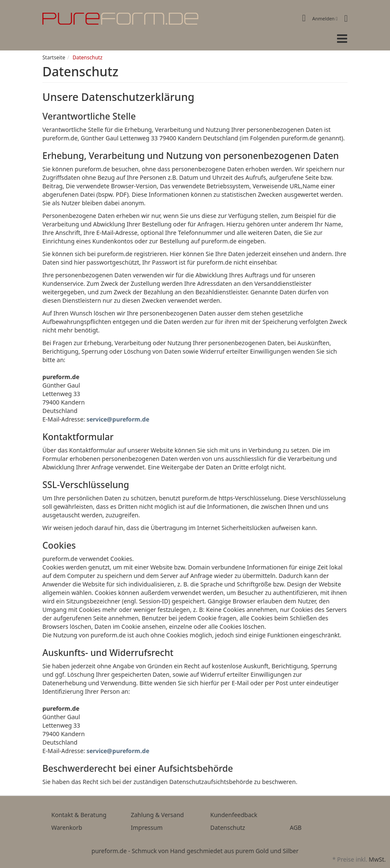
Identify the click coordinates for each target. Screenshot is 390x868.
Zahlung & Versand (157, 815)
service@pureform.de (118, 419)
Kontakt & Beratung (79, 815)
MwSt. (377, 859)
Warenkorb (67, 828)
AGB (296, 828)
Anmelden (325, 18)
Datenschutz (228, 828)
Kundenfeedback (234, 815)
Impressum (147, 828)
